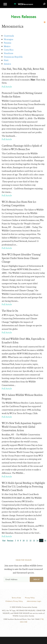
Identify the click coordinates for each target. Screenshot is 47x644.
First (4, 540)
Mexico (7, 46)
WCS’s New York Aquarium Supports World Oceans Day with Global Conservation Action (22, 427)
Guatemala (9, 36)
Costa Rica (9, 50)
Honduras (8, 53)
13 (34, 540)
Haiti (6, 60)
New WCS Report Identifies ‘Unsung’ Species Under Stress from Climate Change (21, 258)
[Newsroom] (23, 3)
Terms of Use (16, 598)
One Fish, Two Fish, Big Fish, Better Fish (23, 69)
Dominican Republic (13, 57)
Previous (10, 540)
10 (23, 540)
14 (37, 540)
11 (27, 540)
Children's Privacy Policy (14, 601)
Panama (7, 43)
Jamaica (7, 64)
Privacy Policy (30, 598)
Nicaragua (8, 39)
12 (30, 540)
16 (45, 540)
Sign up (37, 579)
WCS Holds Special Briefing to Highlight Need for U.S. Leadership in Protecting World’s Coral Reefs (23, 487)
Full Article (7, 87)
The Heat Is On (10, 311)
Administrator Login (34, 601)
